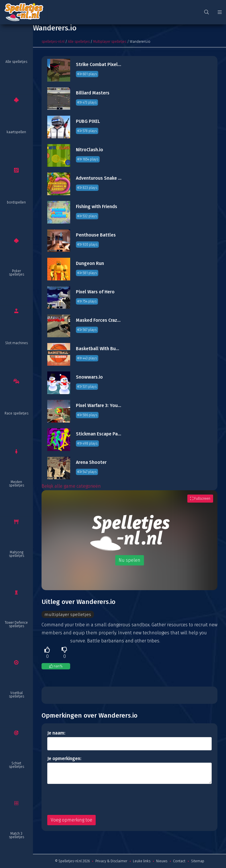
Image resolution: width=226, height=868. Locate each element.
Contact (179, 861)
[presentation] (91, 799)
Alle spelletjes (16, 62)
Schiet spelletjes (16, 765)
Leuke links (142, 861)
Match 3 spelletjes (16, 835)
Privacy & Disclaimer (111, 861)
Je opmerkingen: (64, 758)
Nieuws (162, 861)
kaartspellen (16, 132)
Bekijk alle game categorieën (71, 486)
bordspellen (16, 202)
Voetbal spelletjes (16, 695)
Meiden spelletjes (16, 484)
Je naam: (56, 733)
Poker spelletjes (16, 273)
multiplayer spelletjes (67, 614)
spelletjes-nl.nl (53, 42)
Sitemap (198, 861)
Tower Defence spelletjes (16, 624)
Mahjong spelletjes (16, 554)
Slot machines (16, 343)
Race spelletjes (16, 413)
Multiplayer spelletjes (110, 42)
